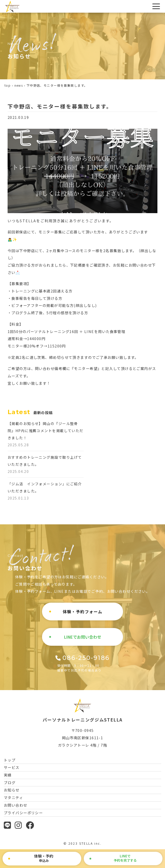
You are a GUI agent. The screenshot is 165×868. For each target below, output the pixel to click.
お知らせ (12, 790)
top (8, 85)
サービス (12, 767)
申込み (44, 858)
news (19, 85)
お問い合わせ (16, 805)
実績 (8, 775)
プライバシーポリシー (23, 813)
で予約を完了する (125, 858)
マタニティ (13, 797)
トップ (10, 760)
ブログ (10, 782)
